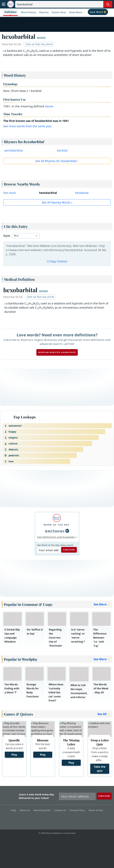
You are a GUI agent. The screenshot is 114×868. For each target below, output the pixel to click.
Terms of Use (96, 810)
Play (14, 755)
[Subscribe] (104, 796)
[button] (77, 12)
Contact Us (61, 810)
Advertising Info (43, 810)
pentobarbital (14, 150)
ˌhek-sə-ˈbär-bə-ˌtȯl (39, 44)
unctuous (55, 531)
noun (41, 37)
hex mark (10, 193)
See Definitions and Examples (56, 537)
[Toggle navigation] (4, 4)
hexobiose (82, 193)
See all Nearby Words (56, 202)
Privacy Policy (78, 810)
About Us (26, 810)
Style (7, 236)
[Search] (64, 4)
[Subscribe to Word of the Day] (49, 550)
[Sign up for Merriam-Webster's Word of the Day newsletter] (77, 796)
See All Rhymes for (56, 161)
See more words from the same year (28, 126)
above (49, 106)
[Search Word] (108, 4)
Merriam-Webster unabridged (57, 352)
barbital (62, 150)
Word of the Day (57, 525)
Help (14, 810)
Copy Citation (57, 261)
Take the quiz (100, 769)
